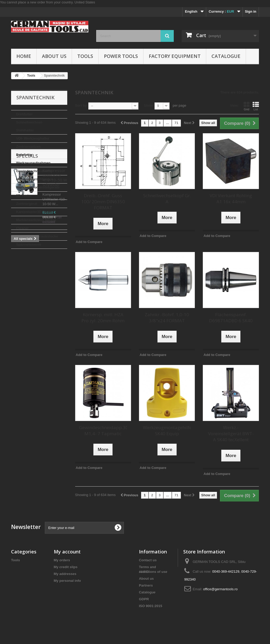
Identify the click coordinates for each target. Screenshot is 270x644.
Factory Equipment (175, 56)
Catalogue (226, 56)
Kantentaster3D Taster (34, 212)
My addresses (65, 574)
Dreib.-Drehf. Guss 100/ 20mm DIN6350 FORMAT (103, 202)
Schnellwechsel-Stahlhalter (29, 126)
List (256, 106)
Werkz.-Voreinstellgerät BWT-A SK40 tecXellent (231, 434)
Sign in (251, 11)
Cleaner (22, 228)
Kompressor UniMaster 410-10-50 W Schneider (55, 286)
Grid (247, 106)
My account (67, 552)
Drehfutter (24, 114)
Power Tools (121, 56)
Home (24, 56)
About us (54, 56)
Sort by (81, 105)
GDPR (144, 599)
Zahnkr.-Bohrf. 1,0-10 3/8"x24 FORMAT (167, 318)
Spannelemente (29, 244)
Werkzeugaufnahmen (33, 163)
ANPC (144, 615)
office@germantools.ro (220, 589)
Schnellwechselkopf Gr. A (167, 199)
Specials (27, 265)
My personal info (67, 581)
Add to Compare (89, 242)
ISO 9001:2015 (151, 606)
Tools (85, 56)
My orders (62, 560)
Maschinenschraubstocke (37, 236)
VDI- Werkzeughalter (33, 138)
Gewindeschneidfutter (34, 171)
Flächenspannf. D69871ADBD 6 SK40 (231, 318)
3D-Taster (24, 195)
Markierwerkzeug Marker (36, 220)
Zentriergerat (27, 204)
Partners (146, 585)
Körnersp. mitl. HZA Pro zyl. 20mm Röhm (103, 318)
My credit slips (66, 567)
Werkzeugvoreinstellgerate (38, 187)
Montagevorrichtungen (35, 179)
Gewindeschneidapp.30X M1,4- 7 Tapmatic (103, 430)
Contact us (148, 560)
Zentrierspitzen (28, 147)
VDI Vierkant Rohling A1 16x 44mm (231, 199)
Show (148, 105)
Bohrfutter (25, 155)
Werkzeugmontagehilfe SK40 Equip (167, 430)
